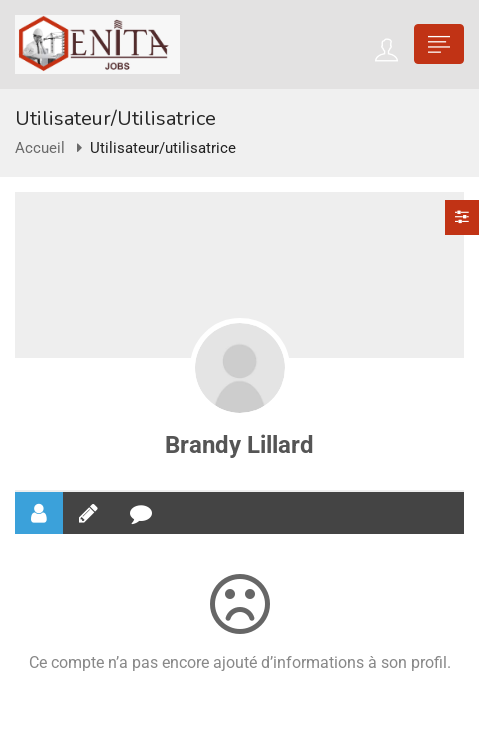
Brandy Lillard (239, 445)
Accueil (40, 148)
